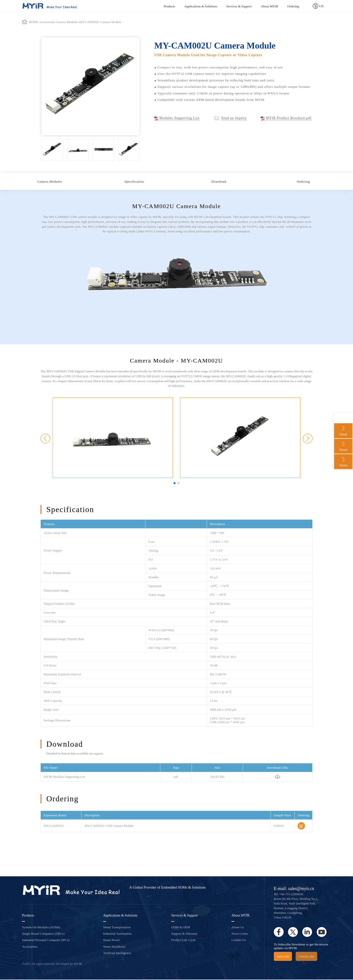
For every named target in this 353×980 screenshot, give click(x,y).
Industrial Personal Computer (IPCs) (46, 941)
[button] (175, 484)
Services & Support (239, 6)
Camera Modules (50, 182)
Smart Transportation (117, 928)
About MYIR (270, 6)
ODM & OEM (181, 928)
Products (169, 6)
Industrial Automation (117, 934)
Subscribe (283, 957)
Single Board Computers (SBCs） (44, 934)
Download (219, 182)
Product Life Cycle (184, 941)
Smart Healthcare (114, 947)
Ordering (293, 6)
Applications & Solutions (201, 6)
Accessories (30, 947)
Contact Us (239, 941)
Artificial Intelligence (117, 953)
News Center (240, 934)
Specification (134, 182)
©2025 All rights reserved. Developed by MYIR (52, 965)
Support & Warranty (184, 934)
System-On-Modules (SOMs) (41, 928)
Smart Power (112, 941)
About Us (238, 928)
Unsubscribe (306, 957)
